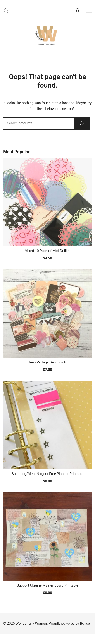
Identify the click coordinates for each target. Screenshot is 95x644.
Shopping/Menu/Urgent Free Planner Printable (47, 474)
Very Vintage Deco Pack (47, 362)
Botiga (85, 623)
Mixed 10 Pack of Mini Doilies (47, 251)
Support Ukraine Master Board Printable (48, 585)
